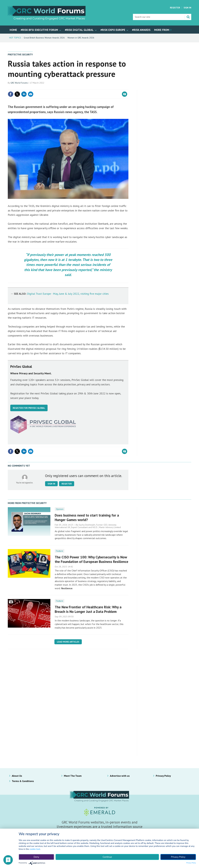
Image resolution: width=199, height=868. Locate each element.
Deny (36, 857)
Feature (60, 551)
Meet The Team (73, 776)
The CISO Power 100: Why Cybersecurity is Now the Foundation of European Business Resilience (91, 559)
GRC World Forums (19, 83)
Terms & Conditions (23, 781)
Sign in (51, 484)
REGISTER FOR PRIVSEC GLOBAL (29, 408)
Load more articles (68, 642)
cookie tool (35, 849)
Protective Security (20, 54)
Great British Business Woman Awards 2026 (44, 38)
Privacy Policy (163, 776)
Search (188, 17)
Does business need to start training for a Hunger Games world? (87, 517)
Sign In (187, 8)
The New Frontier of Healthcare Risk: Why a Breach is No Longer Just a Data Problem (88, 609)
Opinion (60, 509)
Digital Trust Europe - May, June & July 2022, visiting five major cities (68, 294)
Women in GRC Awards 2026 (81, 38)
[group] (162, 30)
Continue (107, 857)
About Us (17, 776)
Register (175, 8)
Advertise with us (120, 776)
